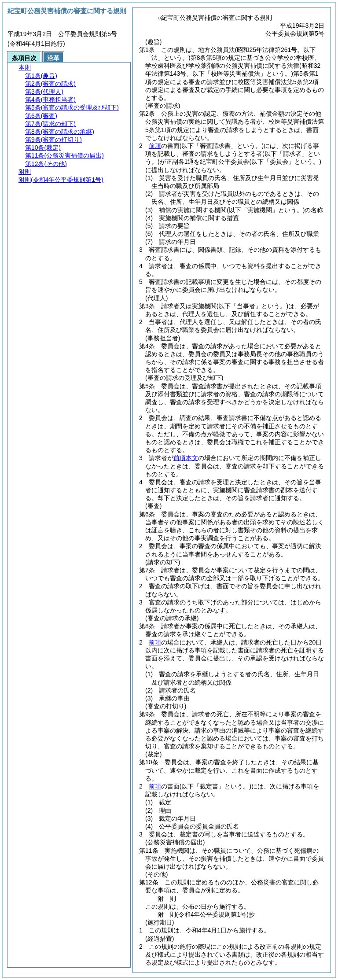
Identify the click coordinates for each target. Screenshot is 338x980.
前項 (155, 146)
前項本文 (186, 458)
